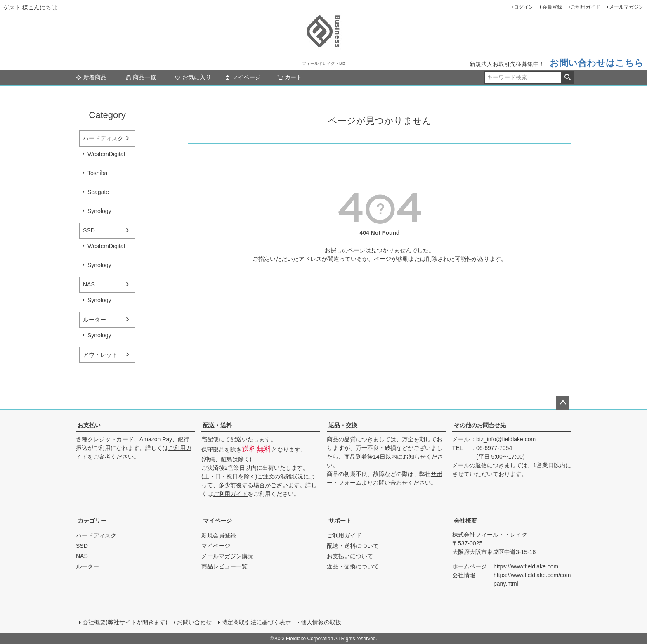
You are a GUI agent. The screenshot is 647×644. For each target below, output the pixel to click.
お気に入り (193, 77)
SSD (89, 230)
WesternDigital (106, 154)
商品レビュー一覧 (224, 566)
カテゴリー (92, 521)
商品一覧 (141, 77)
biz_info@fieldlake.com (506, 439)
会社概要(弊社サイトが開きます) (125, 622)
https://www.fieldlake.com (526, 566)
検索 (568, 78)
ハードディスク (103, 138)
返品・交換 (343, 425)
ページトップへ (563, 403)
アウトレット (100, 355)
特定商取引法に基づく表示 (256, 622)
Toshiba (97, 173)
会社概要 (465, 521)
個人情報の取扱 (321, 622)
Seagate (98, 192)
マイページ (243, 77)
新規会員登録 (219, 535)
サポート (340, 521)
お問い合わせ (194, 622)
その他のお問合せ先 (480, 425)
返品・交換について (353, 566)
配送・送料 (217, 425)
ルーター (94, 320)
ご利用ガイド (586, 7)
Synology (99, 211)
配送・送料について (353, 546)
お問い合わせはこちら (597, 63)
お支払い (89, 425)
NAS (89, 284)
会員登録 (552, 7)
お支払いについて (350, 556)
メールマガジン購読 (227, 556)
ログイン (524, 7)
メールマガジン (626, 7)
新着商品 (91, 77)
